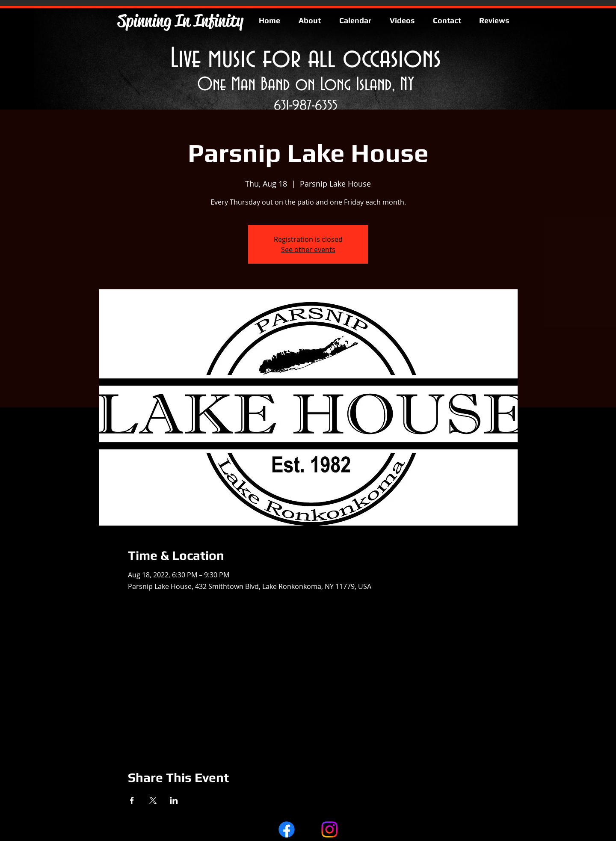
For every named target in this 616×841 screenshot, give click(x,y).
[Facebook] (287, 829)
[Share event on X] (153, 800)
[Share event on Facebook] (132, 800)
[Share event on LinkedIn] (174, 800)
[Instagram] (329, 829)
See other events (308, 250)
